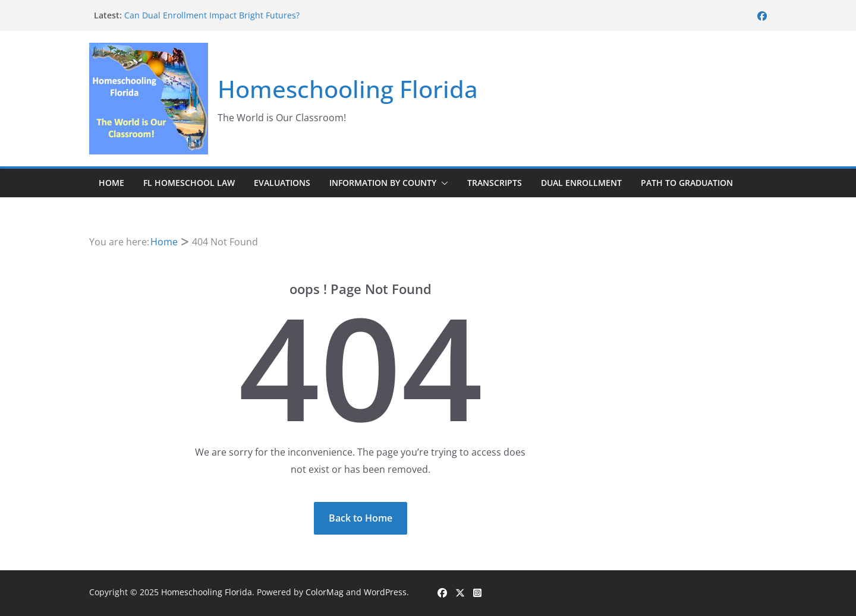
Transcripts (495, 183)
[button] (442, 183)
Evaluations (282, 183)
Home (111, 183)
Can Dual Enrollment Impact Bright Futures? (212, 15)
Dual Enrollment (581, 183)
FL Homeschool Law (189, 183)
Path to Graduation (687, 183)
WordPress (385, 592)
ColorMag (325, 592)
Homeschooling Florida (348, 89)
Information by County (383, 183)
